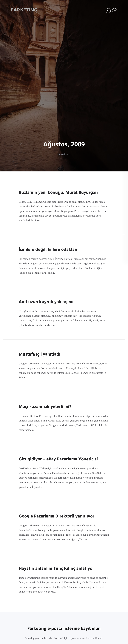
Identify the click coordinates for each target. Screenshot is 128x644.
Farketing (21, 10)
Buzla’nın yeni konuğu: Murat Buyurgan (58, 440)
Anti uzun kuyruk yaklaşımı (46, 564)
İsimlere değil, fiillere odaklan (48, 504)
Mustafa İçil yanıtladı (40, 623)
